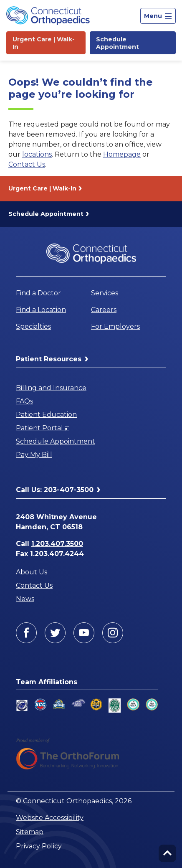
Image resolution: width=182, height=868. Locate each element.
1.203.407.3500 (57, 544)
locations (37, 154)
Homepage (122, 154)
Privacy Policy (39, 846)
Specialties (33, 326)
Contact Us (27, 164)
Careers (104, 310)
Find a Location (41, 310)
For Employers (115, 326)
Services (105, 293)
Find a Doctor (38, 293)
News (25, 599)
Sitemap (30, 832)
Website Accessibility (50, 818)
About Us (32, 572)
